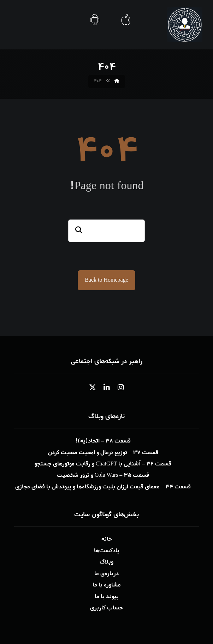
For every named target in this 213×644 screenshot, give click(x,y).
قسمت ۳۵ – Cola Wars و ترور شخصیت (103, 475)
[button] (121, 388)
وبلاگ (106, 561)
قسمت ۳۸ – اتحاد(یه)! (103, 441)
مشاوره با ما (107, 584)
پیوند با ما (107, 595)
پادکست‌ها (107, 550)
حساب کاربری (106, 607)
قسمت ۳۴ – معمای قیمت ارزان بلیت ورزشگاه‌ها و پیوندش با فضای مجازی (103, 487)
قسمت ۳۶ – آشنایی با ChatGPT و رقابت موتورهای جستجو (103, 464)
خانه (107, 539)
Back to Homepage (106, 280)
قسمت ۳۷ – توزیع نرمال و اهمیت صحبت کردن (103, 453)
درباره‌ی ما (106, 573)
